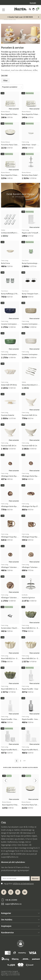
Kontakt (33, 3)
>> (24, 761)
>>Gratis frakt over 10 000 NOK (20, 17)
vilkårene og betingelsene (23, 884)
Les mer (4, 75)
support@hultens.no (10, 857)
